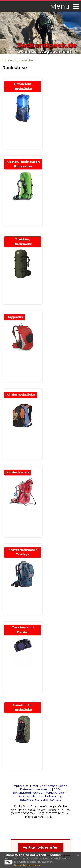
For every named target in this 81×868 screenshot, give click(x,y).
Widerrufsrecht (57, 793)
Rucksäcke (24, 60)
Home (7, 60)
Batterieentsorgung (34, 799)
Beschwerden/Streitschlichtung (40, 796)
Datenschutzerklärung (36, 789)
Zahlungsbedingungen (28, 793)
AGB (57, 789)
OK (8, 862)
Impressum (21, 786)
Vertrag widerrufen (41, 847)
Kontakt (56, 799)
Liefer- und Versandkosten (49, 786)
